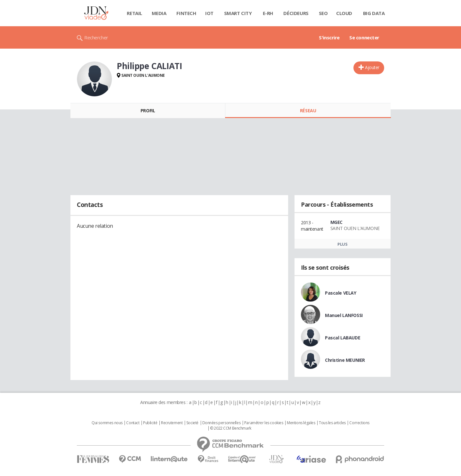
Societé (192, 423)
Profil (148, 111)
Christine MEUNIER (345, 360)
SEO (323, 13)
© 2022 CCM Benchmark (231, 428)
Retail (134, 13)
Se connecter (364, 37)
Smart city (238, 13)
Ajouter (372, 67)
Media (159, 13)
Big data (374, 13)
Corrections (359, 423)
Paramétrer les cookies (264, 423)
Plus (342, 244)
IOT (209, 13)
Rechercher (96, 37)
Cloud (344, 13)
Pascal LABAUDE (343, 338)
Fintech (186, 13)
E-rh (268, 13)
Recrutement (172, 423)
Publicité (150, 423)
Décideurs (296, 13)
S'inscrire (329, 37)
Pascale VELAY (341, 293)
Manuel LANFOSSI (344, 315)
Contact (133, 423)
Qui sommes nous (107, 423)
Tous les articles (332, 423)
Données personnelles (222, 423)
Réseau (308, 111)
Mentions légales (301, 423)
